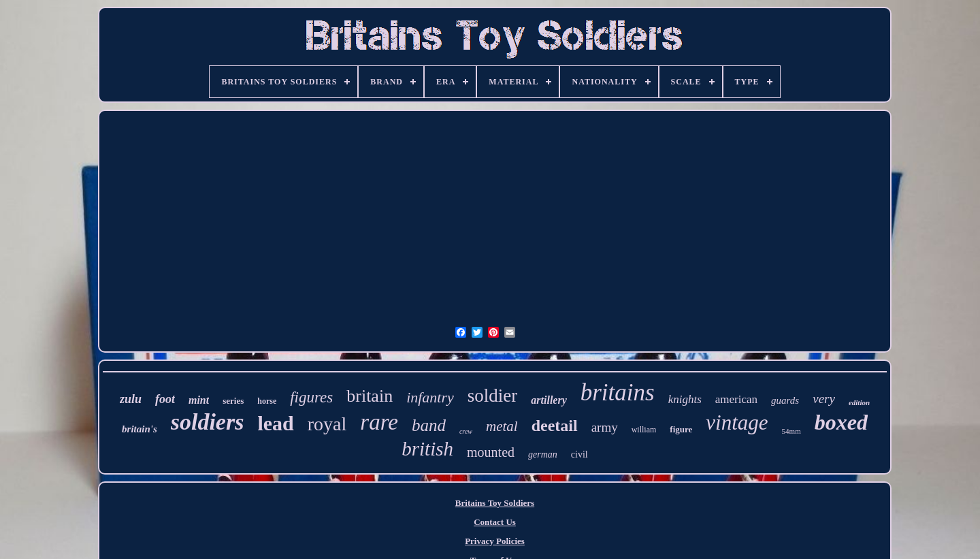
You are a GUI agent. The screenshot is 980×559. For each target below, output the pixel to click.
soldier (493, 396)
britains (618, 393)
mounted (491, 452)
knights (685, 399)
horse (267, 401)
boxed (841, 422)
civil (579, 454)
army (605, 427)
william (644, 430)
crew (466, 431)
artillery (549, 400)
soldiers (208, 422)
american (736, 399)
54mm (791, 431)
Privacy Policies (495, 541)
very (824, 399)
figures (311, 397)
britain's (140, 429)
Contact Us (495, 522)
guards (785, 400)
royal (327, 424)
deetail (555, 426)
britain (370, 396)
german (543, 454)
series (233, 401)
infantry (430, 397)
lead (275, 423)
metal (502, 426)
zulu (131, 399)
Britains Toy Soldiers (495, 503)
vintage (737, 422)
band (429, 425)
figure (681, 429)
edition (859, 402)
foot (165, 399)
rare (379, 422)
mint (199, 400)
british (427, 449)
